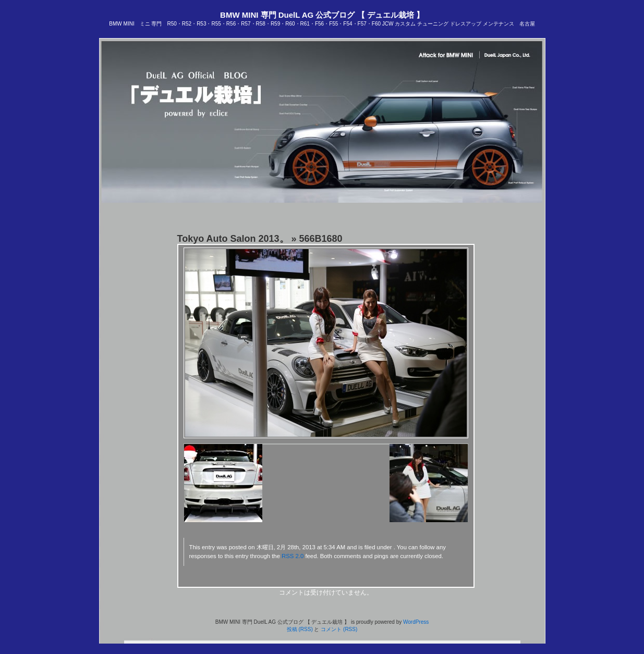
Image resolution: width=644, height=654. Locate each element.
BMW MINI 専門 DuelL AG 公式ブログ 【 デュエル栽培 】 (322, 15)
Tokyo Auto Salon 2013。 (233, 239)
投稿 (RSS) (300, 629)
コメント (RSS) (339, 629)
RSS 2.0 (293, 556)
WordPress (416, 622)
